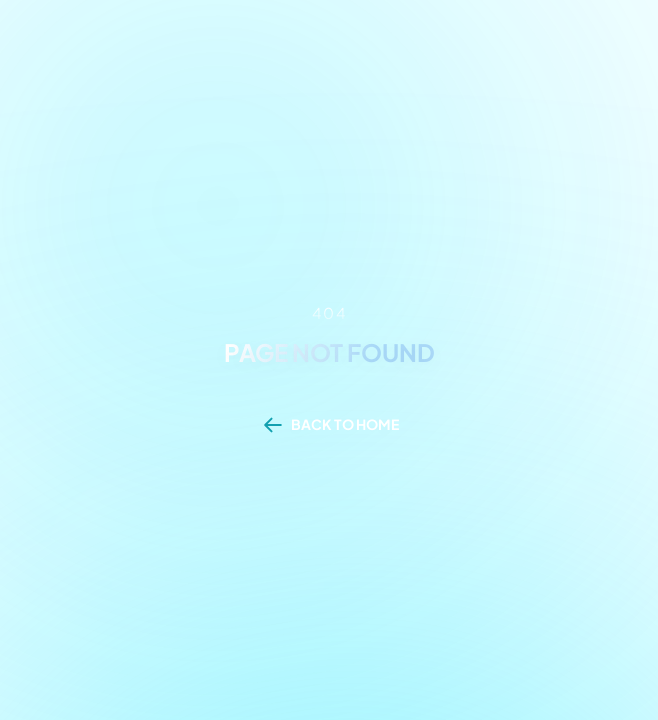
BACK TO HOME (345, 424)
